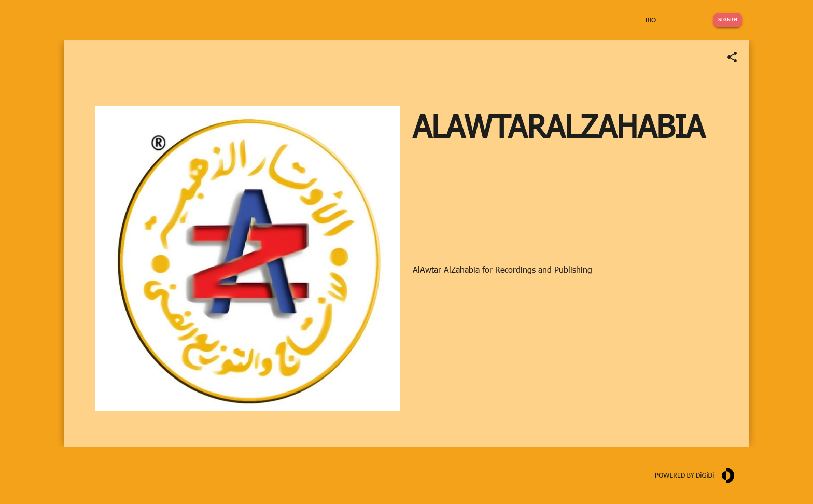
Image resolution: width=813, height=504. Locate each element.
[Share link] (732, 57)
